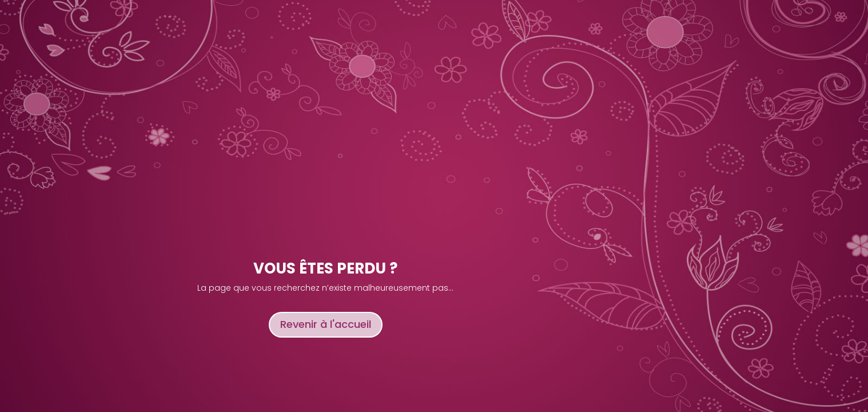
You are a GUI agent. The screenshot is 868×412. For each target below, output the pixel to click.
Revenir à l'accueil (326, 324)
